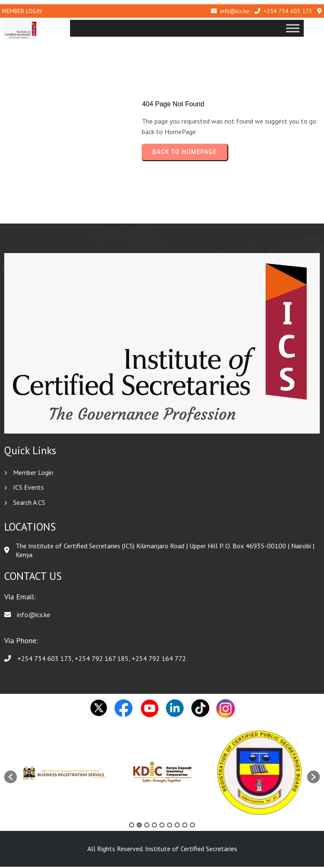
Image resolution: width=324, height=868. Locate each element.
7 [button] (177, 826)
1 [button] (132, 826)
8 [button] (185, 826)
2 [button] (139, 826)
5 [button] (162, 826)
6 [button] (170, 826)
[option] (65, 774)
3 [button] (147, 826)
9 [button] (192, 826)
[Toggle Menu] (309, 28)
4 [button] (154, 826)
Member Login (22, 11)
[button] (11, 778)
